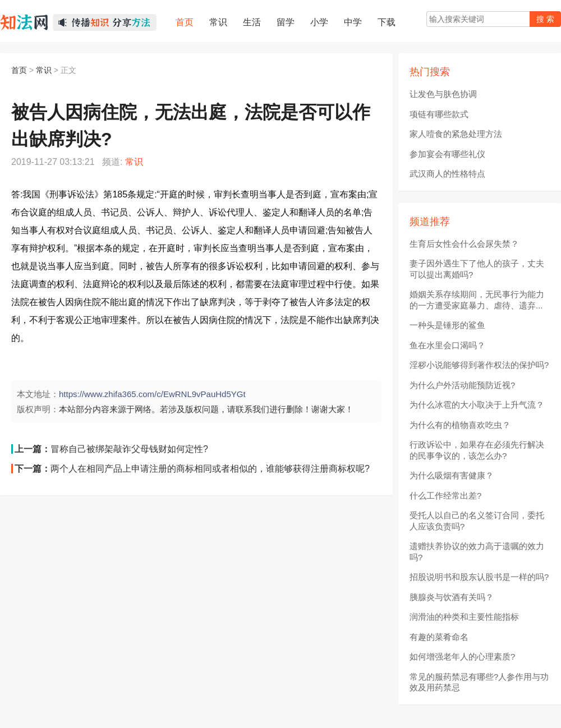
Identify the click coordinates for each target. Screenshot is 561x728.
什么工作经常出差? (445, 496)
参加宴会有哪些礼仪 (447, 154)
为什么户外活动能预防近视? (462, 385)
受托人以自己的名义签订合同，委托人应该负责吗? (477, 521)
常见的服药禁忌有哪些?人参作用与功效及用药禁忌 (479, 682)
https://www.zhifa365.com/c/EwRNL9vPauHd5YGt (152, 394)
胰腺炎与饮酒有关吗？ (452, 597)
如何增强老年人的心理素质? (462, 656)
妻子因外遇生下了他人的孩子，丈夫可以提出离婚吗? (477, 269)
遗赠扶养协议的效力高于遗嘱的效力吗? (477, 552)
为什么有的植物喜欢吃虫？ (460, 425)
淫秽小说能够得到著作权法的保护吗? (479, 365)
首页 (19, 70)
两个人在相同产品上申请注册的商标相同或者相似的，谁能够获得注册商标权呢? (210, 469)
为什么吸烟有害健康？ (452, 475)
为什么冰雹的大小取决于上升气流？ (477, 405)
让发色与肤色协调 (443, 94)
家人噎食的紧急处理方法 (456, 134)
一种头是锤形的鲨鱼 (447, 325)
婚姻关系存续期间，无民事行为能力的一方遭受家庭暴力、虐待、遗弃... (477, 300)
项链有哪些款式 (439, 114)
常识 (44, 70)
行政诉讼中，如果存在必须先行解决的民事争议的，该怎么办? (477, 450)
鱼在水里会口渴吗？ (447, 345)
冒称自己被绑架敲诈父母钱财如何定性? (129, 449)
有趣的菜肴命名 (439, 637)
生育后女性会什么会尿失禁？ (464, 244)
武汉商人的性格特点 (447, 174)
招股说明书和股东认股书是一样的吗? (479, 577)
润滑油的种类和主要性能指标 (464, 617)
